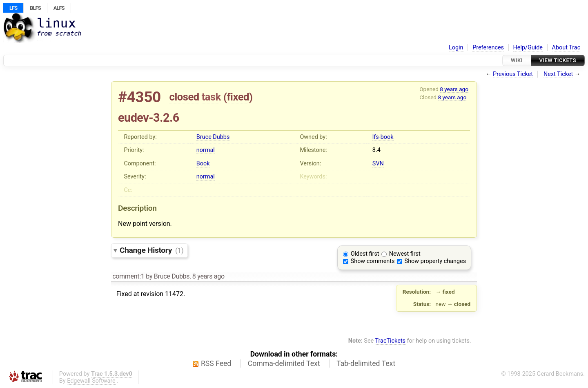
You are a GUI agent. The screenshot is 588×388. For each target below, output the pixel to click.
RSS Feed (216, 363)
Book (203, 164)
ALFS (59, 8)
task (211, 97)
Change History (151, 250)
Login (456, 48)
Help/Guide (528, 48)
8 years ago (454, 89)
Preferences (488, 48)
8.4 (376, 150)
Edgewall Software (91, 381)
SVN (378, 164)
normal (206, 150)
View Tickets (558, 60)
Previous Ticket (513, 74)
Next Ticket (558, 74)
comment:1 (128, 276)
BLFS (35, 8)
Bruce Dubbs (213, 137)
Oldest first (365, 254)
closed (184, 97)
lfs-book (383, 137)
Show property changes (435, 261)
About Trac (566, 48)
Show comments (373, 261)
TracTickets (390, 341)
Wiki (517, 60)
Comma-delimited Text (284, 363)
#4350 (139, 97)
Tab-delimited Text (366, 363)
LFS (13, 8)
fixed (238, 97)
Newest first (405, 254)
